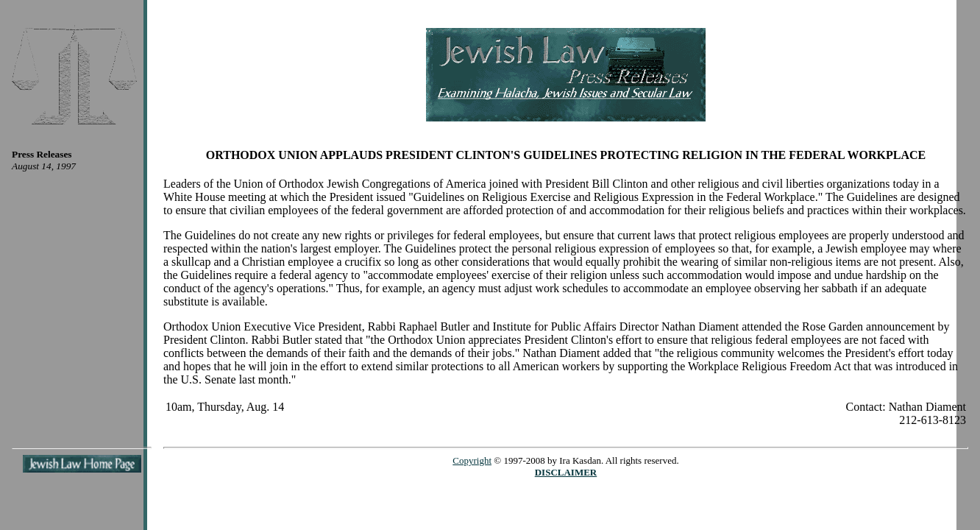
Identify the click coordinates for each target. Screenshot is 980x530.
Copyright (472, 460)
